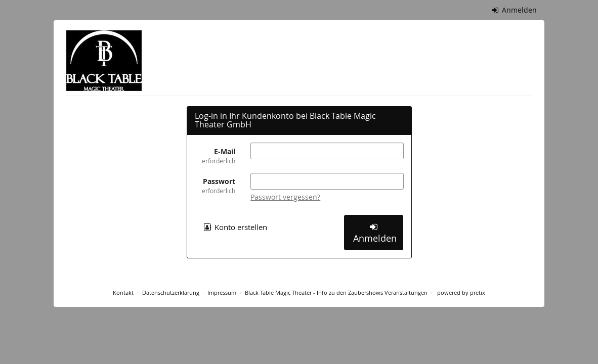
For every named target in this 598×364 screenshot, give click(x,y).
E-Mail (215, 156)
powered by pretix (461, 292)
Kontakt (123, 292)
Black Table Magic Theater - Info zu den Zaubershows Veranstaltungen (336, 292)
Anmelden (515, 10)
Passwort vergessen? (285, 197)
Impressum (222, 292)
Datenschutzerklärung (171, 292)
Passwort (215, 186)
